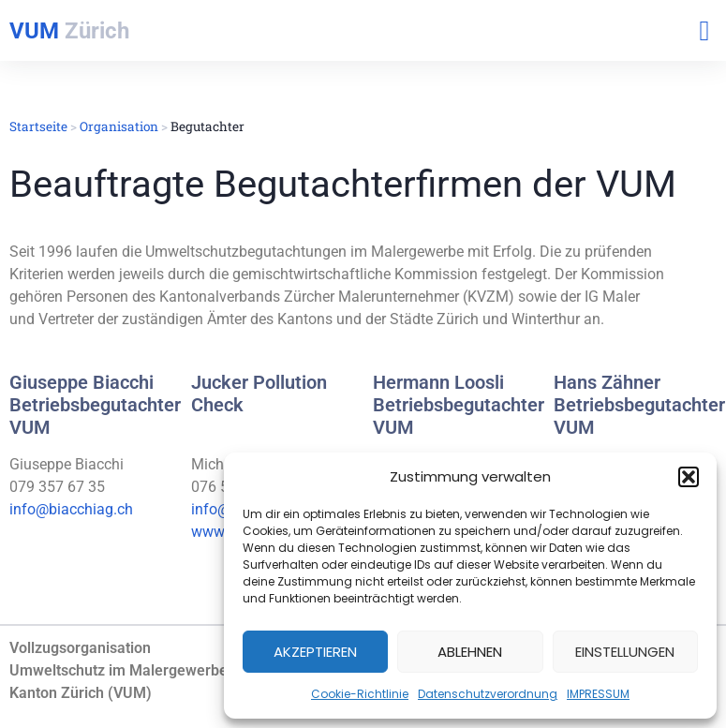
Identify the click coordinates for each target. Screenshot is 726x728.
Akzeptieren (315, 652)
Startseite (38, 126)
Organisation (119, 126)
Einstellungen (625, 652)
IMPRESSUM (598, 694)
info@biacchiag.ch (71, 509)
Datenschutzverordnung (488, 694)
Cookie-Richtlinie (360, 694)
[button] (689, 477)
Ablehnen (470, 652)
